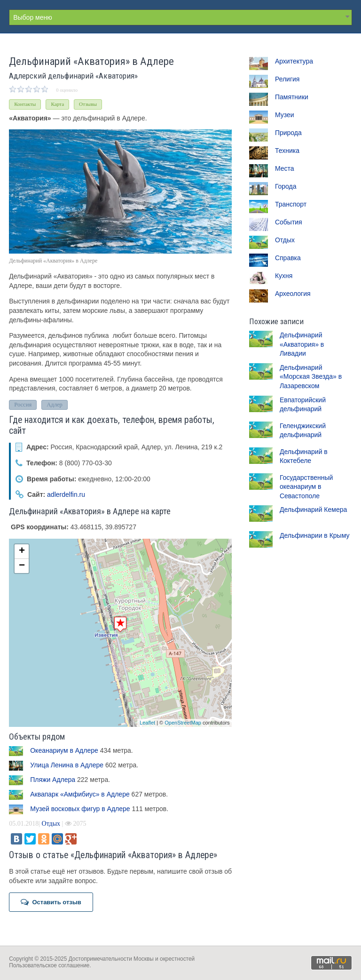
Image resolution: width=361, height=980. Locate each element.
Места (285, 168)
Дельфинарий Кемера (313, 510)
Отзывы (88, 104)
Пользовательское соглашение (49, 965)
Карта (57, 104)
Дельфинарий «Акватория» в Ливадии (302, 344)
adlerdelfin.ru (66, 495)
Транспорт (291, 204)
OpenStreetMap (183, 723)
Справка (288, 258)
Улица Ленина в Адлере (67, 765)
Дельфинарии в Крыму (315, 535)
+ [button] (22, 551)
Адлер (55, 405)
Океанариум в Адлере (64, 750)
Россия (23, 405)
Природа (288, 133)
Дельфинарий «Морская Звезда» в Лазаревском (311, 377)
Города (286, 186)
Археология (293, 294)
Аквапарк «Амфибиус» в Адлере (80, 794)
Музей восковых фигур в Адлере (80, 809)
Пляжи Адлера (53, 780)
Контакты (25, 104)
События (289, 222)
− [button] (22, 566)
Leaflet (147, 723)
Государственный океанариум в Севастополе (306, 487)
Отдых (51, 824)
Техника (287, 151)
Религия (287, 79)
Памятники (292, 97)
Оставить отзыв (51, 902)
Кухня (284, 276)
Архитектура (294, 61)
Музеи (285, 115)
